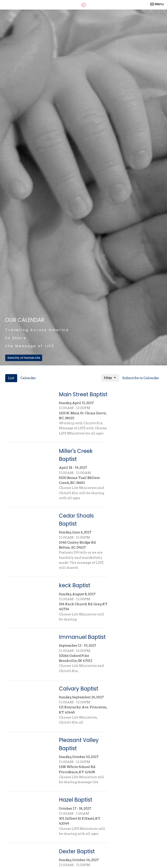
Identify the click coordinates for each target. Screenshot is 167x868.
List (11, 378)
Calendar (28, 378)
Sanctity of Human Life (24, 358)
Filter (110, 378)
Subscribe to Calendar (141, 378)
